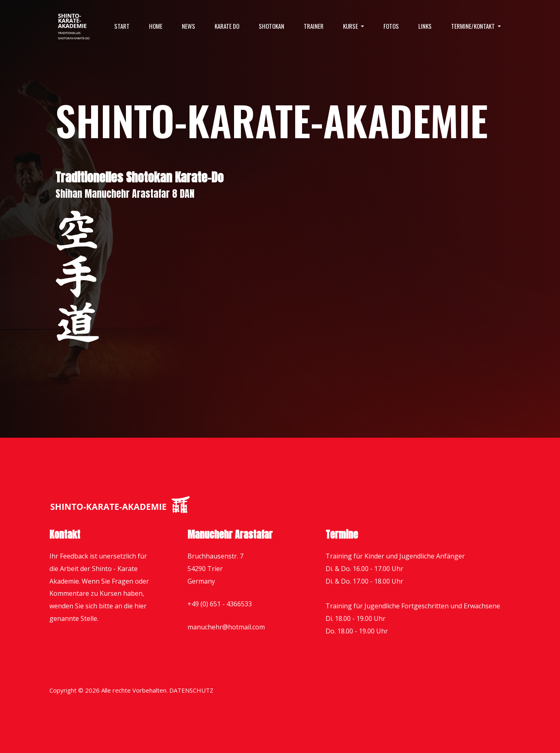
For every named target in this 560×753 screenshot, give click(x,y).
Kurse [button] (351, 26)
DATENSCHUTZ (191, 690)
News (188, 26)
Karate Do (227, 26)
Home (156, 26)
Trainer (314, 26)
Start (122, 26)
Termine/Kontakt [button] (474, 26)
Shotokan (271, 26)
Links (425, 26)
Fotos (391, 26)
